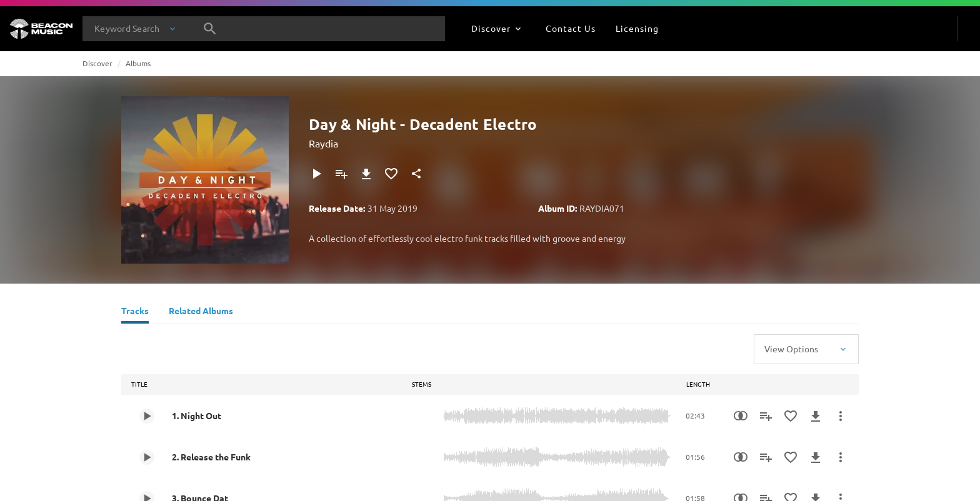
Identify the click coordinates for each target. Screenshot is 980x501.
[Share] (416, 174)
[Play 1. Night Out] (147, 416)
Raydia (323, 143)
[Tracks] (135, 312)
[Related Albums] (201, 312)
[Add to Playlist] (341, 174)
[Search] (210, 29)
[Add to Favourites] (391, 174)
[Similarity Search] (741, 416)
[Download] (366, 174)
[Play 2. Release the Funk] (147, 457)
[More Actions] (841, 416)
